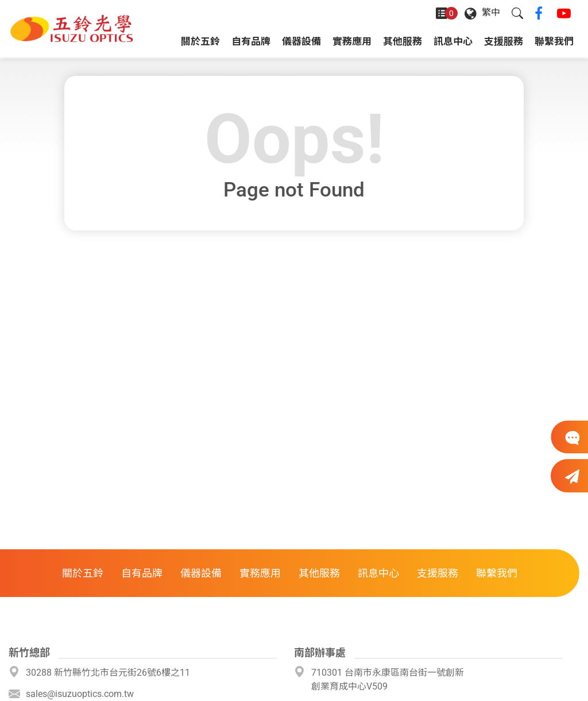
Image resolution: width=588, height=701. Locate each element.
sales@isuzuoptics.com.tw (80, 694)
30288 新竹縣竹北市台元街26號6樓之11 (108, 673)
